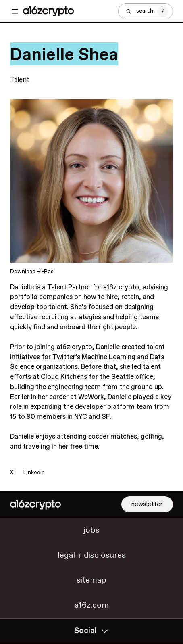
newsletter (147, 504)
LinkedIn (34, 473)
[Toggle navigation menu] (15, 11)
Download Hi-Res (32, 272)
